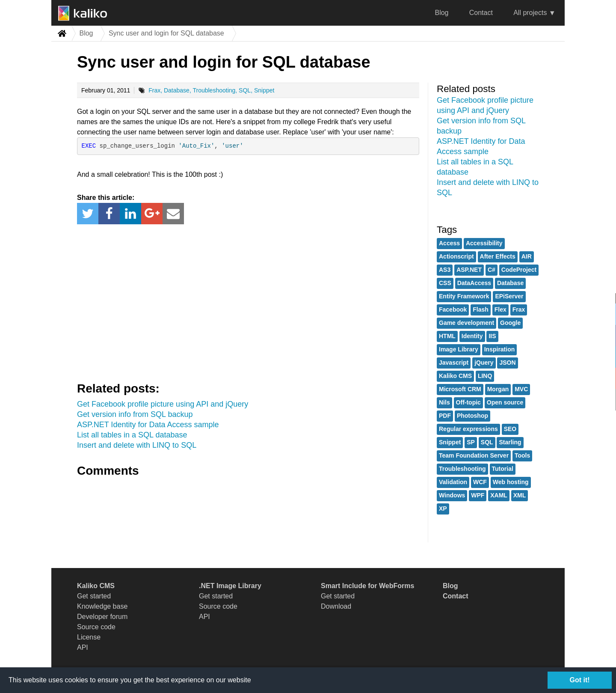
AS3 (445, 270)
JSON (507, 363)
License (89, 637)
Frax (154, 90)
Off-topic (468, 402)
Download (336, 606)
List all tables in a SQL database (132, 435)
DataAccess (474, 283)
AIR (527, 256)
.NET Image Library (230, 586)
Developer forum (102, 617)
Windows (452, 495)
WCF (480, 482)
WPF (478, 495)
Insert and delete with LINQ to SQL (137, 445)
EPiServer (509, 296)
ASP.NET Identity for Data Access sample (148, 425)
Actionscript (456, 256)
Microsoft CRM (460, 389)
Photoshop (472, 416)
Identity (472, 336)
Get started (94, 596)
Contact (481, 13)
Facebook (453, 309)
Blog (441, 13)
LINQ (485, 376)
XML (520, 495)
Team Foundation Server (474, 455)
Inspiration (500, 349)
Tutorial (503, 469)
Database (177, 90)
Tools (522, 455)
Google (510, 323)
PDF (445, 416)
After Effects (498, 256)
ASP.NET (469, 270)
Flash (481, 309)
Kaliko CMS (455, 376)
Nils (444, 402)
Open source (505, 402)
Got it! (579, 680)
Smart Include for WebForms (367, 586)
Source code (96, 627)
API (83, 647)
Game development (466, 323)
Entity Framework (464, 296)
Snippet (264, 90)
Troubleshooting (214, 90)
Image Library (459, 349)
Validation (453, 482)
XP (443, 509)
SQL (245, 90)
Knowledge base (102, 606)
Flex (500, 309)
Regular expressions (468, 429)
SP (471, 442)
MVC (521, 389)
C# (492, 270)
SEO (510, 429)
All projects (530, 13)
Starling (510, 442)
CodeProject (519, 270)
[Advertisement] (248, 301)
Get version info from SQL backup (135, 414)
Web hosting (511, 482)
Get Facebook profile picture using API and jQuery (163, 404)
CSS (445, 283)
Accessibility (484, 243)
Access (449, 243)
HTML (447, 336)
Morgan (498, 389)
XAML (499, 495)
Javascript (454, 363)
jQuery (484, 363)
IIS (492, 336)
